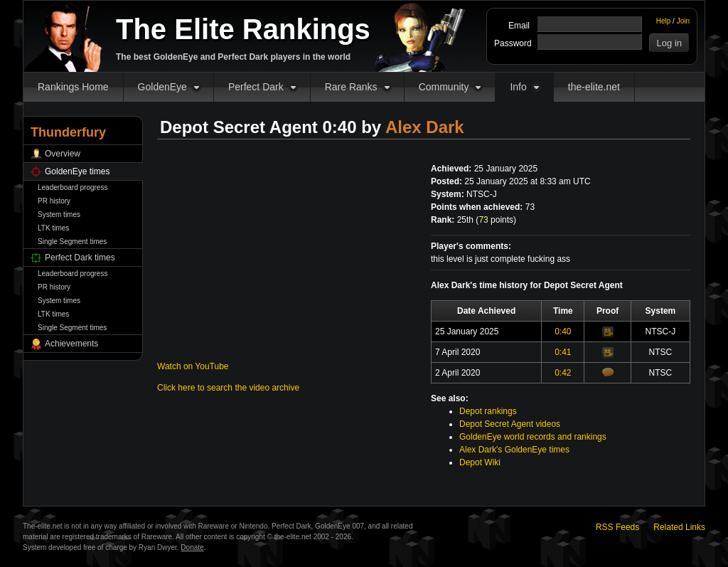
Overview (63, 154)
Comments (608, 372)
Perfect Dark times (80, 258)
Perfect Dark (256, 87)
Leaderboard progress (73, 187)
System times (59, 214)
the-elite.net (594, 87)
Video (608, 332)
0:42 (563, 373)
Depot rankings (488, 411)
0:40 (563, 332)
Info (518, 87)
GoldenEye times (77, 171)
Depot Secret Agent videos (510, 424)
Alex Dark (425, 127)
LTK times (53, 228)
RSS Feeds (617, 527)
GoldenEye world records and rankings (533, 437)
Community (444, 87)
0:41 (563, 352)
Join (683, 21)
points (496, 220)
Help (664, 21)
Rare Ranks (351, 87)
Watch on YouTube (193, 366)
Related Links (679, 527)
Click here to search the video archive (228, 388)
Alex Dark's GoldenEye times (514, 450)
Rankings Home (73, 87)
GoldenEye (162, 87)
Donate (192, 547)
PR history (54, 201)
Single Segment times (72, 242)
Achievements (71, 344)
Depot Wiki (480, 462)
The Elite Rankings (243, 29)
